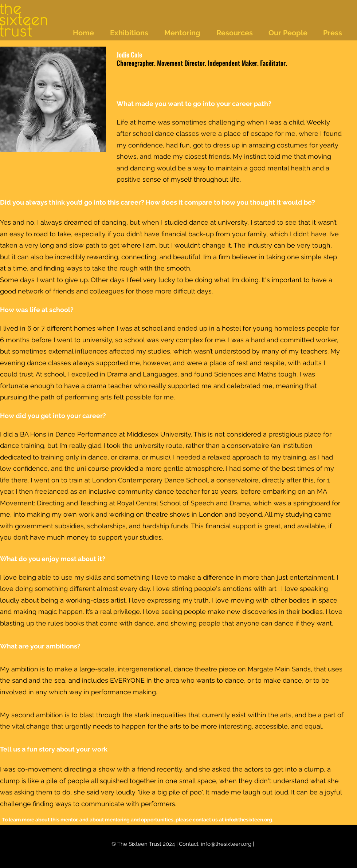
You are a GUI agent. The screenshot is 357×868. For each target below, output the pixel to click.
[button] (134, 33)
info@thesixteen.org (226, 844)
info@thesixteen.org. (249, 820)
